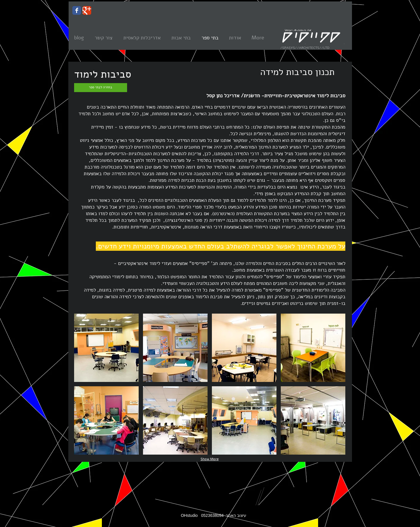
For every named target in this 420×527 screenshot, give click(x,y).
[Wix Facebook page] (77, 10)
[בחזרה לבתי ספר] (101, 88)
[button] (106, 348)
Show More (210, 459)
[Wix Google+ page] (87, 10)
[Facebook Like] (95, 277)
